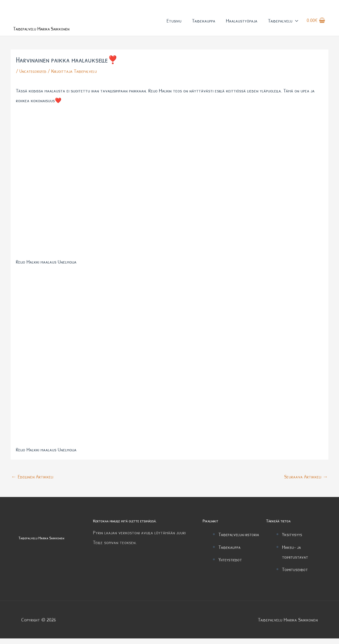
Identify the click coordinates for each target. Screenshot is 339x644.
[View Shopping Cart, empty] (316, 24)
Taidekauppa (204, 23)
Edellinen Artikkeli (32, 482)
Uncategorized (34, 77)
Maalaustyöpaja (242, 23)
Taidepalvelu (283, 23)
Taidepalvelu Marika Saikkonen (52, 34)
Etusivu (174, 23)
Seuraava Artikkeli (306, 482)
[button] (295, 23)
